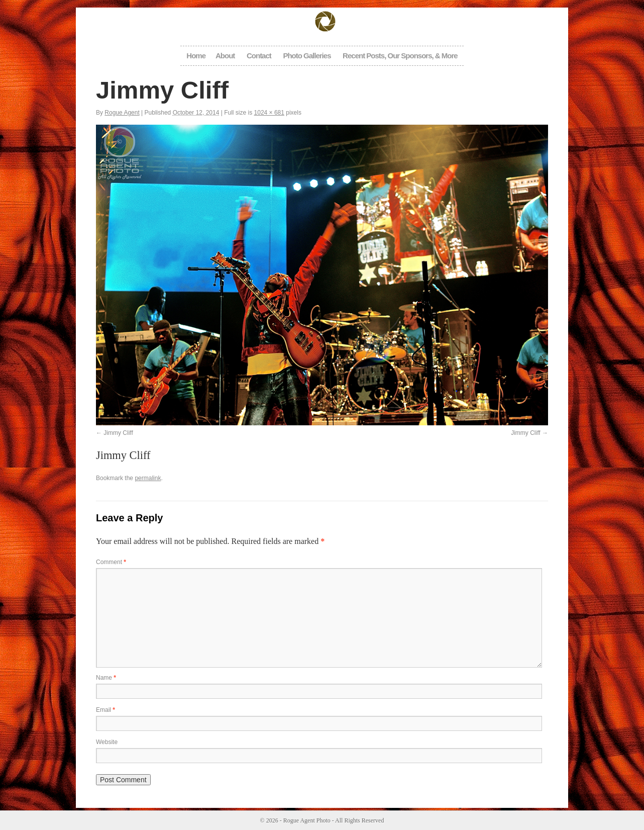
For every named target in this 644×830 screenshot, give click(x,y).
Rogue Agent (122, 113)
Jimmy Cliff (118, 433)
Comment (111, 562)
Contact (259, 56)
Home (196, 56)
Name (106, 678)
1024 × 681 (269, 113)
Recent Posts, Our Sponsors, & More (400, 56)
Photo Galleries (307, 56)
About (225, 56)
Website (107, 742)
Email (105, 710)
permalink (148, 478)
